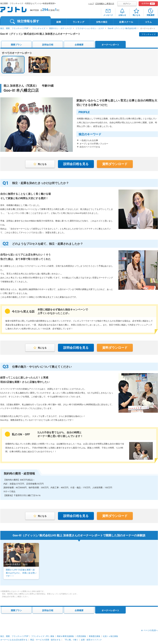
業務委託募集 (95, 636)
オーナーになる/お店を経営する (14, 640)
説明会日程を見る (76, 164)
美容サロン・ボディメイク (60, 28)
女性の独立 (102, 22)
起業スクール (126, 22)
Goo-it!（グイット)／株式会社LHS (122, 28)
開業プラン (16, 45)
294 (45, 10)
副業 (59, 22)
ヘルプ (91, 4)
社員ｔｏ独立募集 (110, 636)
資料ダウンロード (115, 164)
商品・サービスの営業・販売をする (45, 640)
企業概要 (79, 45)
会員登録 (148, 4)
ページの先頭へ (151, 630)
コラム (148, 22)
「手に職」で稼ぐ (71, 640)
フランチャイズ (39, 28)
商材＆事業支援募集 (65, 636)
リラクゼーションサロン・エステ (90, 28)
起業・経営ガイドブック (91, 640)
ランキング (79, 22)
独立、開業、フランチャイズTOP (14, 28)
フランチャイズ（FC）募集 (43, 636)
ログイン (127, 4)
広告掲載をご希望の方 (105, 4)
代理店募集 (81, 636)
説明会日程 (48, 45)
